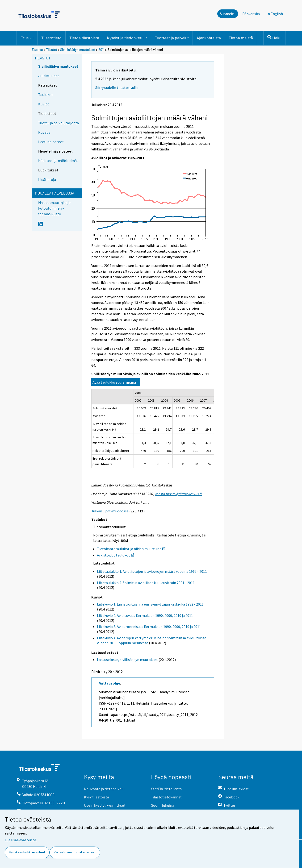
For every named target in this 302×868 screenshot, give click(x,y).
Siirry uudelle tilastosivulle (117, 87)
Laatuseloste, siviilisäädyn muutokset (127, 660)
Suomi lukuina (163, 805)
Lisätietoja (47, 179)
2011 (101, 50)
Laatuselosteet (51, 142)
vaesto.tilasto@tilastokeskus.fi (178, 494)
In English (275, 14)
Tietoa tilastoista (84, 38)
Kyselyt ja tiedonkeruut (127, 38)
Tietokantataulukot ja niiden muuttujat (131, 549)
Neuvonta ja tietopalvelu (104, 789)
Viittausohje (110, 683)
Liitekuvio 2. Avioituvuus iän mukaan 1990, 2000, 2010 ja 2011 (145, 615)
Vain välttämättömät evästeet (75, 852)
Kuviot (44, 104)
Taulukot (46, 94)
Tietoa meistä (241, 38)
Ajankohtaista (209, 38)
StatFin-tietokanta (166, 789)
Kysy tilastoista (96, 797)
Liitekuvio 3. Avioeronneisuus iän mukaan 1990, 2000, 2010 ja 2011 (149, 627)
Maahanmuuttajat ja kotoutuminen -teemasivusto (54, 208)
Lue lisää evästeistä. (21, 840)
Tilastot (52, 50)
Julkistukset (49, 76)
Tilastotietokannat (166, 797)
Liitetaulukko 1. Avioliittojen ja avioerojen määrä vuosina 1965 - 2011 (152, 571)
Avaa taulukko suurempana (114, 382)
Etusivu (27, 38)
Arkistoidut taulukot (116, 555)
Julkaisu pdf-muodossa (110, 511)
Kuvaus (44, 132)
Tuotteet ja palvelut (172, 38)
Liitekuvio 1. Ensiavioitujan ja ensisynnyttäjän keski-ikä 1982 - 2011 (150, 604)
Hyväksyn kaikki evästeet (27, 852)
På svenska (251, 14)
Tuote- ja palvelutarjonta (59, 123)
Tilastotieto (51, 38)
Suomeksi (228, 14)
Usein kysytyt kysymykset (105, 805)
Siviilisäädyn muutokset (78, 50)
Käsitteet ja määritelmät (58, 160)
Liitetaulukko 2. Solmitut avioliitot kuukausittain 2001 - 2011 (146, 583)
